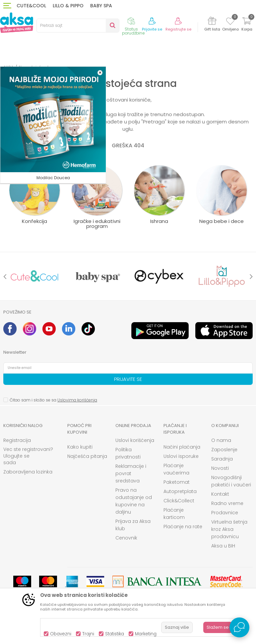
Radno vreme (227, 503)
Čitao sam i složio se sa (53, 400)
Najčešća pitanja (87, 456)
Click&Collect (179, 501)
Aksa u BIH (223, 546)
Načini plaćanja (182, 447)
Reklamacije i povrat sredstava (131, 473)
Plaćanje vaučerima (176, 469)
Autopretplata (180, 491)
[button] (78, 26)
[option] (34, 276)
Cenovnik (126, 538)
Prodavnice (225, 513)
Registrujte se (178, 29)
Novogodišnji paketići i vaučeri (231, 481)
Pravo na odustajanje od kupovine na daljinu (134, 501)
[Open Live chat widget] (239, 627)
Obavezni (61, 634)
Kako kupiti (80, 447)
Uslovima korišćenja (77, 400)
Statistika (115, 634)
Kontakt (220, 494)
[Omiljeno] (230, 22)
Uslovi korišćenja (135, 440)
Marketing (146, 634)
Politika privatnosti (128, 453)
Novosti (220, 468)
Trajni (88, 634)
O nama (221, 440)
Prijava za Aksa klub (133, 525)
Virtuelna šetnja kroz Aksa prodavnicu (229, 529)
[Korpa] (247, 25)
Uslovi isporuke (181, 456)
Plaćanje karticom (174, 514)
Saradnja (222, 459)
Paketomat (177, 482)
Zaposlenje (224, 450)
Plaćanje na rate (183, 527)
